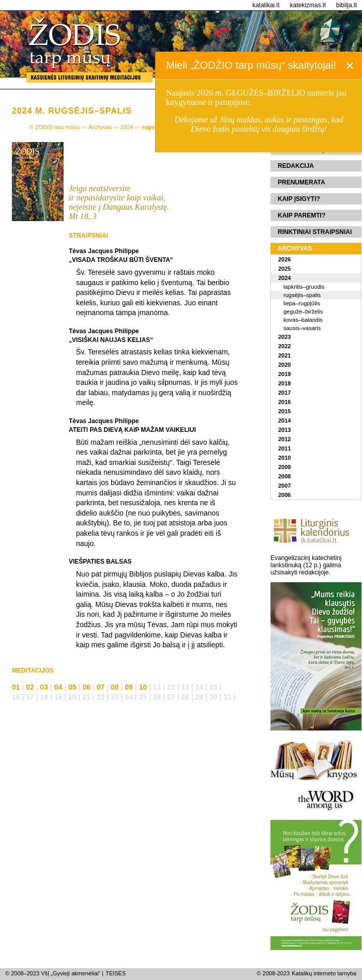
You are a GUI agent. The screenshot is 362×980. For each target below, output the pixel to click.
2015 (284, 411)
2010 (284, 458)
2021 (284, 355)
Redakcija (296, 166)
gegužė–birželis (303, 312)
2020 (284, 365)
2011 (284, 448)
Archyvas (295, 248)
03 (44, 687)
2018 (284, 383)
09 (129, 687)
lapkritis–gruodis (304, 287)
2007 (284, 486)
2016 (284, 402)
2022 (284, 346)
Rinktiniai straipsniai (315, 232)
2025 (284, 269)
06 (86, 687)
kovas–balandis (303, 320)
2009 (284, 467)
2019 (284, 374)
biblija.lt (346, 5)
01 (16, 687)
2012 (284, 439)
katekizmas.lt (308, 5)
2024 (284, 278)
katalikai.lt (266, 5)
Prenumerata (301, 182)
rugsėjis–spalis (302, 295)
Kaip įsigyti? (299, 199)
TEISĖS (116, 973)
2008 (284, 476)
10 (143, 687)
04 (58, 687)
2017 (284, 393)
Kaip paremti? (301, 215)
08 (115, 687)
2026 (284, 259)
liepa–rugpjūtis (302, 303)
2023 (284, 337)
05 (72, 687)
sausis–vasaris (302, 328)
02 (30, 687)
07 (101, 687)
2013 (284, 430)
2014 (284, 421)
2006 (284, 495)
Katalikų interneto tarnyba (324, 973)
